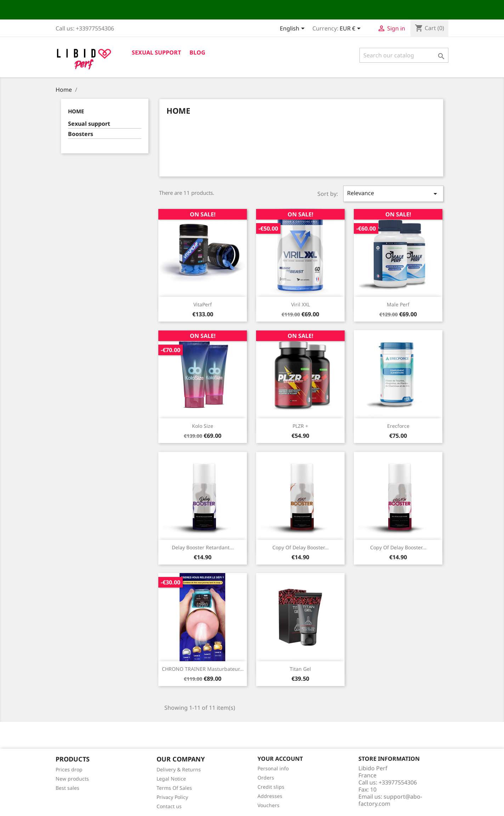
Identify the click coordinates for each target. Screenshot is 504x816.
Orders (266, 778)
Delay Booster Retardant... (203, 547)
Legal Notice (171, 779)
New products (72, 779)
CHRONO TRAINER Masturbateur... (203, 669)
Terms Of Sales (174, 788)
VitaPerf (203, 304)
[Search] (404, 55)
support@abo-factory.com (390, 800)
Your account (280, 759)
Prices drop (69, 769)
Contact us (169, 806)
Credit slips (271, 787)
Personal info (273, 768)
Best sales (67, 788)
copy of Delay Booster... (301, 547)
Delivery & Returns (179, 769)
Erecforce (398, 426)
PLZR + (300, 426)
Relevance (393, 194)
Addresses (270, 796)
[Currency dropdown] (351, 29)
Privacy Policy (172, 797)
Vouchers (268, 805)
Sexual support (156, 52)
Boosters (81, 134)
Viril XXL (301, 304)
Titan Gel (300, 669)
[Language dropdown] (293, 29)
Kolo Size (203, 426)
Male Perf (398, 304)
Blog (197, 52)
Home (76, 111)
